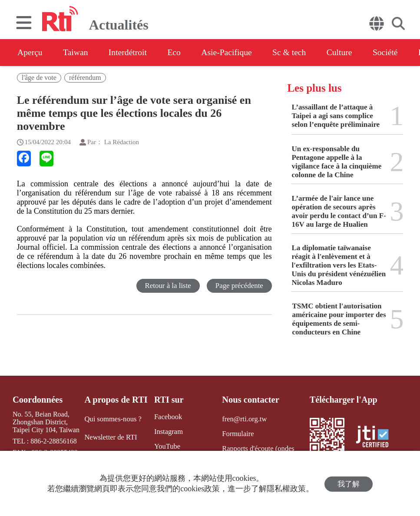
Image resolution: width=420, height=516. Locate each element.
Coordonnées (37, 400)
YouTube (165, 446)
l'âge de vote (39, 78)
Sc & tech (298, 53)
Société (398, 53)
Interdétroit (131, 53)
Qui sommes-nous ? (113, 418)
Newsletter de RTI (111, 437)
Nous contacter (249, 400)
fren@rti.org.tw (243, 418)
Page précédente (239, 286)
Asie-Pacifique (234, 53)
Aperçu (30, 53)
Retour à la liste (167, 286)
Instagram (167, 432)
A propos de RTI (116, 400)
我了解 (349, 484)
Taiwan (78, 53)
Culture (350, 53)
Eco (179, 53)
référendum (85, 78)
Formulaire (237, 433)
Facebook (166, 417)
